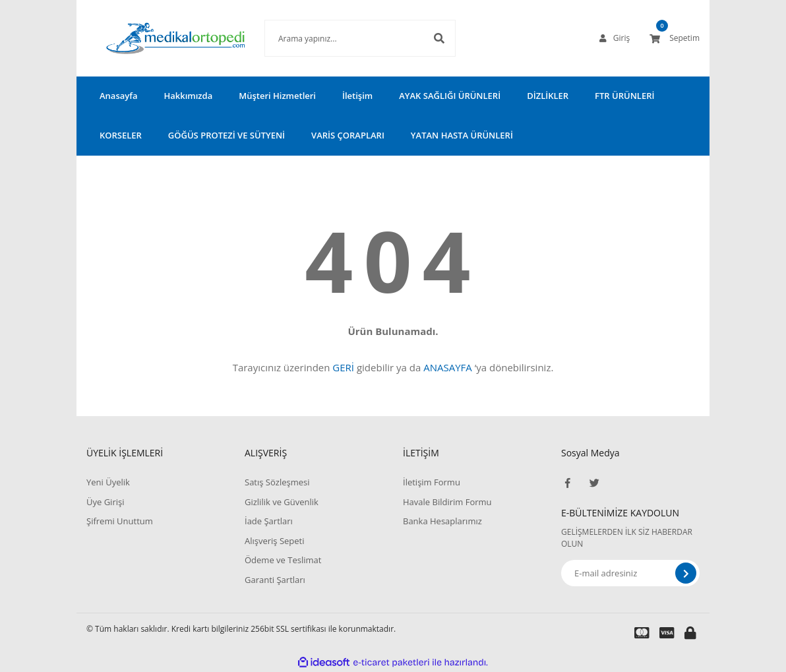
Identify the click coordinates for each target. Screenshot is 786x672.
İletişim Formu (432, 482)
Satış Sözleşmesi (277, 482)
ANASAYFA (448, 367)
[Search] (340, 38)
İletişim (357, 96)
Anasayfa (118, 96)
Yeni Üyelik (108, 482)
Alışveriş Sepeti (275, 541)
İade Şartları (269, 521)
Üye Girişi (105, 502)
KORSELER (121, 135)
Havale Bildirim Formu (447, 502)
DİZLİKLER (548, 96)
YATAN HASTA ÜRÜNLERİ (462, 135)
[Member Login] (615, 38)
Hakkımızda (188, 96)
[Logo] (156, 38)
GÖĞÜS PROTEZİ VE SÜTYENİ (227, 135)
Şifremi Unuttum (120, 521)
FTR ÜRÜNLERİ (624, 96)
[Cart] (675, 38)
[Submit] (686, 573)
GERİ (343, 367)
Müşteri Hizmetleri (277, 96)
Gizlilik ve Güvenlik (282, 502)
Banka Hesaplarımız (442, 521)
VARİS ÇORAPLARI (348, 135)
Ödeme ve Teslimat (283, 560)
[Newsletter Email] (630, 573)
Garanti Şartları (275, 580)
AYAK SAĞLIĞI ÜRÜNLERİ (450, 96)
